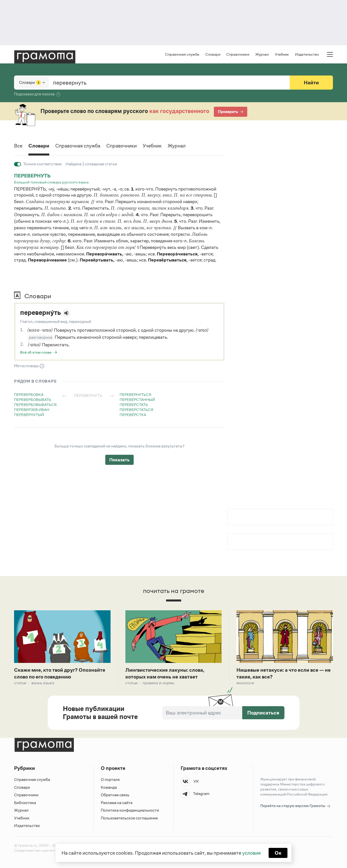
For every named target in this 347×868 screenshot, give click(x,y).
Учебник (282, 54)
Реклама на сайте (117, 803)
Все (18, 146)
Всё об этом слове (36, 352)
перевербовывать (33, 400)
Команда (109, 787)
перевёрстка (133, 415)
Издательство (307, 54)
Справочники (238, 54)
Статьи (20, 683)
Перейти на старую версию (296, 806)
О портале (110, 780)
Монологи (245, 683)
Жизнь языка (43, 683)
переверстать (134, 405)
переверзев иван (32, 410)
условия (251, 853)
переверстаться (136, 410)
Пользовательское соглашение (129, 818)
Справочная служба (182, 54)
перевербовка (29, 394)
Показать (119, 460)
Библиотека (25, 803)
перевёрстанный (137, 400)
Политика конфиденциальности (130, 810)
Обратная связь (115, 795)
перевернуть (32, 176)
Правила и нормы (158, 683)
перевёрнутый (29, 415)
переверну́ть (40, 313)
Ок (278, 853)
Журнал (262, 54)
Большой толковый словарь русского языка (51, 182)
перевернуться (135, 394)
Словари (213, 54)
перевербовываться (35, 405)
